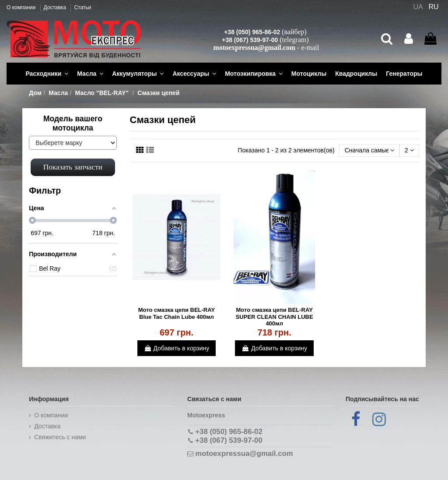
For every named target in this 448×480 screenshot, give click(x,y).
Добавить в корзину (177, 348)
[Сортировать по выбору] (369, 150)
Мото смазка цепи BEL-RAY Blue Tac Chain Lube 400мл (177, 313)
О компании (22, 7)
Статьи (82, 7)
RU (434, 7)
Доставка (56, 7)
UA (418, 7)
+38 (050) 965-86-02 (252, 32)
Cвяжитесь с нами (60, 437)
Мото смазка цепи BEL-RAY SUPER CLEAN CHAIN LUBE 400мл (275, 317)
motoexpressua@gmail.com (254, 48)
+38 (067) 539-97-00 (250, 40)
